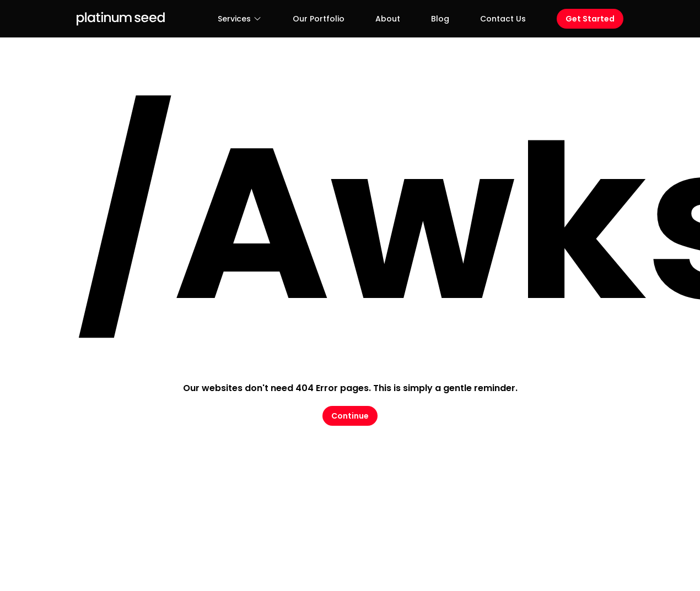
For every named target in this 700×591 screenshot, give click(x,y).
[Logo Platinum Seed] (121, 19)
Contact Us (503, 19)
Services (240, 19)
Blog (440, 19)
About (388, 19)
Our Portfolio (319, 19)
